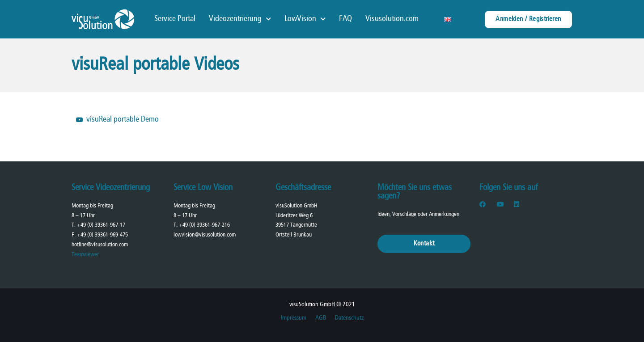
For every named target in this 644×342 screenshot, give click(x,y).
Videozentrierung (240, 19)
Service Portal (175, 19)
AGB (321, 318)
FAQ (345, 19)
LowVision (305, 19)
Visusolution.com (392, 19)
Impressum (294, 318)
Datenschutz (349, 318)
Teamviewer (85, 255)
